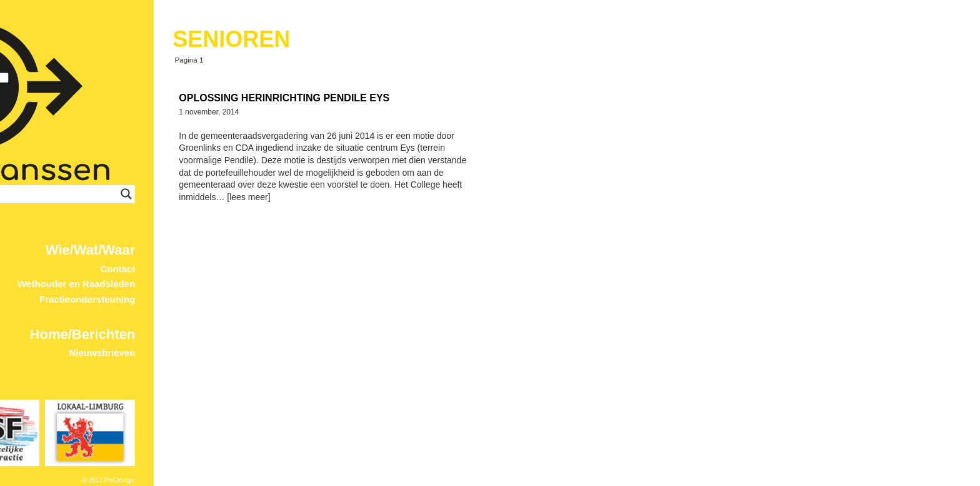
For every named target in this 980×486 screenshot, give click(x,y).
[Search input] (322, 194)
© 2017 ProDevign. (406, 480)
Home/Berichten (380, 334)
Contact (414, 269)
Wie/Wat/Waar (387, 250)
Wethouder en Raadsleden (373, 284)
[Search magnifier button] (423, 194)
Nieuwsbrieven (399, 352)
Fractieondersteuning (384, 299)
